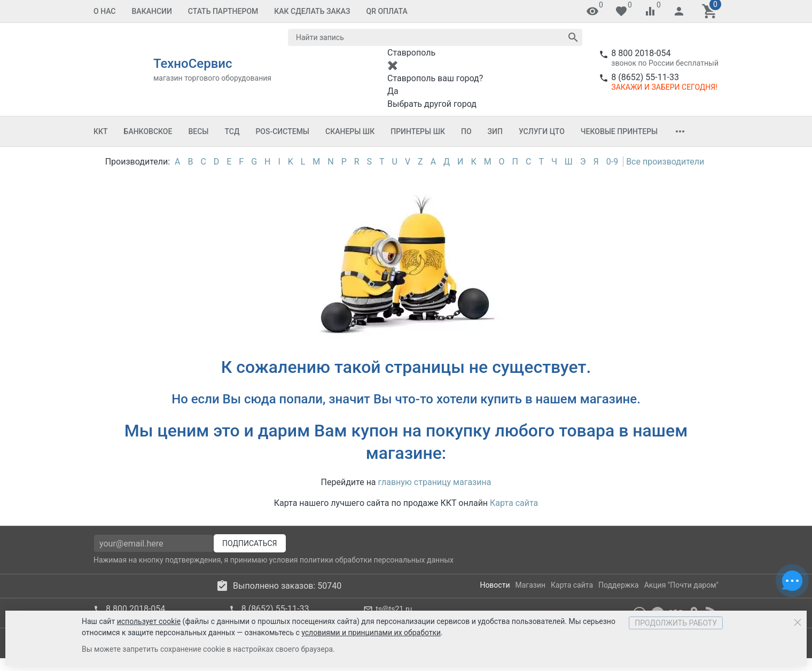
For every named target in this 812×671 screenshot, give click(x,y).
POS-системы (282, 131)
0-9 (612, 162)
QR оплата (387, 11)
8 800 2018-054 (641, 53)
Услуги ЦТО (542, 131)
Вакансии (152, 11)
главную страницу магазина (435, 482)
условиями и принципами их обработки (371, 633)
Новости (495, 585)
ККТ (101, 131)
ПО (466, 131)
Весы (198, 131)
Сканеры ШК (350, 131)
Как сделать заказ (312, 11)
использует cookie (149, 621)
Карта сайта (514, 503)
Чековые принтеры (619, 131)
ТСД (232, 131)
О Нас (105, 11)
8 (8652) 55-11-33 (645, 77)
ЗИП (495, 131)
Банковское (148, 131)
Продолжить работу (676, 623)
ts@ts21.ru (394, 609)
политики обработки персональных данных (377, 560)
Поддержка (619, 585)
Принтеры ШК (418, 131)
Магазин (531, 585)
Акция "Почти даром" (681, 585)
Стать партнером (223, 11)
